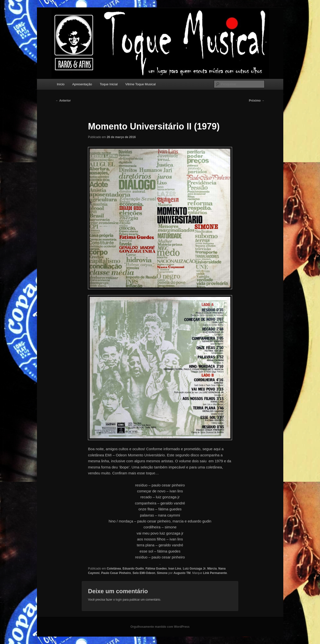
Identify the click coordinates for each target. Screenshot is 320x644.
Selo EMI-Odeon (144, 573)
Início (61, 84)
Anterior (63, 101)
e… (156, 473)
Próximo (257, 101)
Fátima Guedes (156, 569)
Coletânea (114, 569)
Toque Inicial (109, 84)
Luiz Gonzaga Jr (194, 569)
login (119, 600)
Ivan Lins (175, 569)
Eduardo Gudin (133, 569)
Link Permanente (215, 573)
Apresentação (82, 84)
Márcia (212, 569)
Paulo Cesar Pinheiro (116, 573)
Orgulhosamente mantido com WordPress (160, 627)
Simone (162, 573)
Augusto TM (182, 573)
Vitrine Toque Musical (141, 84)
